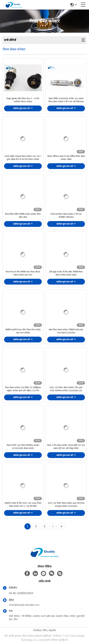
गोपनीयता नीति (40, 630)
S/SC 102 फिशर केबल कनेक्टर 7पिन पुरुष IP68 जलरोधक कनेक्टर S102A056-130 (66, 389)
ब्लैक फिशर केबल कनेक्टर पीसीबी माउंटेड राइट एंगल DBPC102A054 (66, 331)
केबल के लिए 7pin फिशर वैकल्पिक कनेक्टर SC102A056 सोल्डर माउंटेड (23, 447)
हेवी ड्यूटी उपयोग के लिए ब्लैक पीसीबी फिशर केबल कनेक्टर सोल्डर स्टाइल (66, 273)
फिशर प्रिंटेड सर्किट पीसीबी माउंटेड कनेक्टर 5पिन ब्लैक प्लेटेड (23, 216)
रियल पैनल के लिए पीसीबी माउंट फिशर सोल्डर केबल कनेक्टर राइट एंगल (23, 273)
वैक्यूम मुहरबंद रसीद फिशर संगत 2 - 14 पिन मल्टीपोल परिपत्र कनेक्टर (23, 100)
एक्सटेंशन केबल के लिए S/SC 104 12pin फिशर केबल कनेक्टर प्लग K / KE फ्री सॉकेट (23, 505)
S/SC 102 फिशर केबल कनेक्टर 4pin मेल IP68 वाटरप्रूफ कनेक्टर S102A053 (66, 505)
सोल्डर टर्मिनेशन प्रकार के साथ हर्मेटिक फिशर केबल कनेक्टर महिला (66, 158)
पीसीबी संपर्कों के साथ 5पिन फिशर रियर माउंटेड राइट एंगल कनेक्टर (23, 331)
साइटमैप (52, 630)
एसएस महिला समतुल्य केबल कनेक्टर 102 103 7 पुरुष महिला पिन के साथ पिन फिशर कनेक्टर (23, 158)
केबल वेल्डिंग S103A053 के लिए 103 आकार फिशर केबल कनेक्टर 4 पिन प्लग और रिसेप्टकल (66, 100)
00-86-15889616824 (21, 593)
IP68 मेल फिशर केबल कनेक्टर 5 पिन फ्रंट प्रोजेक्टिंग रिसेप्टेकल (66, 216)
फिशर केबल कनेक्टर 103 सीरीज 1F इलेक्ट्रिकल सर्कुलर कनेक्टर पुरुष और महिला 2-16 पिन (23, 389)
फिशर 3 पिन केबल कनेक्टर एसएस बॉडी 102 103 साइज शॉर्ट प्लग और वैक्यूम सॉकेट (66, 447)
